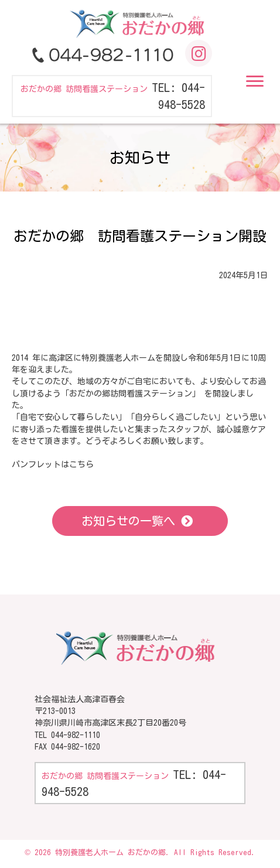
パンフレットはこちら (53, 464)
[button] (255, 81)
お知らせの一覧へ (128, 521)
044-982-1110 (76, 735)
